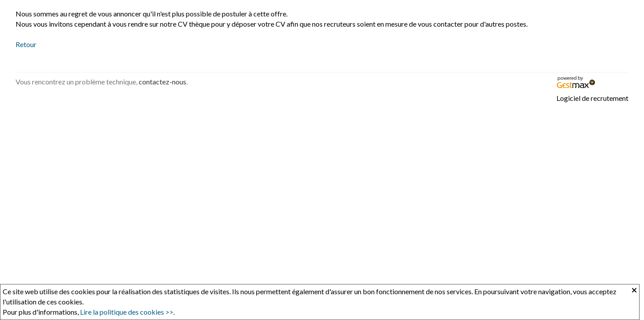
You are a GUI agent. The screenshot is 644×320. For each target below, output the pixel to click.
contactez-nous (162, 82)
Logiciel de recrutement (592, 98)
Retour (26, 44)
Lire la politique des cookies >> (127, 312)
